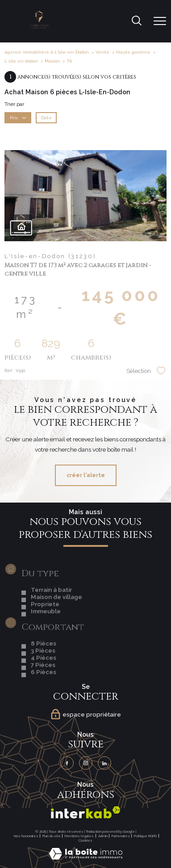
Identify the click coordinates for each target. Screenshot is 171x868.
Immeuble (46, 630)
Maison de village (56, 616)
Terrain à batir (51, 608)
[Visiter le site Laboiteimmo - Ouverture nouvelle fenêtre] (86, 858)
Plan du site (52, 836)
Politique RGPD (145, 836)
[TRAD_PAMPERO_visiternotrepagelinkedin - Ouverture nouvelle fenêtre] (104, 763)
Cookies (85, 841)
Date (46, 117)
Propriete (45, 623)
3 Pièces (43, 669)
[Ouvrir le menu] (160, 21)
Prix (18, 117)
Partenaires (121, 836)
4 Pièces (44, 676)
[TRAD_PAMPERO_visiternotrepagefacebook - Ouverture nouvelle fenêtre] (67, 763)
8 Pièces (44, 662)
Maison (52, 61)
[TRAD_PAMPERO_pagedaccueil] (39, 27)
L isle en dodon (21, 61)
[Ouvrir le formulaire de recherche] (137, 21)
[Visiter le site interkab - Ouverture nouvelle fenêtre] (86, 812)
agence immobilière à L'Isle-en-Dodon (47, 52)
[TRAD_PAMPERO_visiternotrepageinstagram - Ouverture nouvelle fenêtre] (86, 763)
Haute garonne (133, 52)
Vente (102, 52)
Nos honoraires (26, 836)
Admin (103, 836)
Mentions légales (79, 836)
